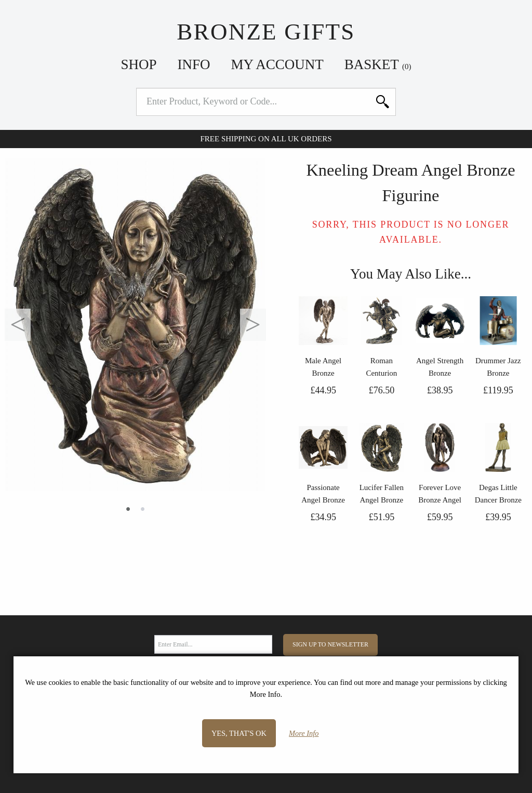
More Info (304, 733)
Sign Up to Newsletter (330, 644)
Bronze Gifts (266, 32)
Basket (378, 64)
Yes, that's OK (239, 733)
